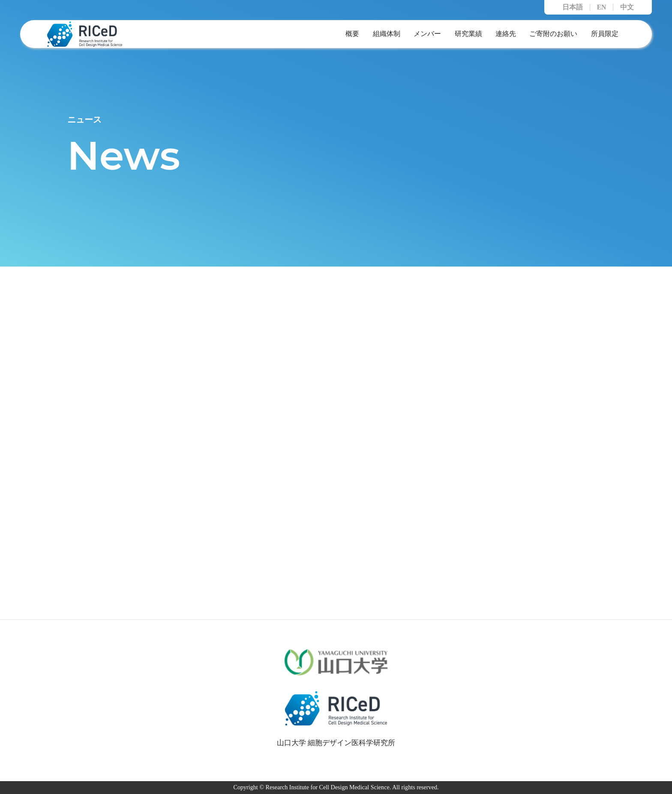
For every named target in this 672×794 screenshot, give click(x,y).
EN (602, 7)
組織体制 (387, 34)
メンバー (427, 34)
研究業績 (468, 34)
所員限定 (605, 34)
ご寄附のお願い (553, 34)
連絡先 (506, 34)
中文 (627, 7)
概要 (352, 34)
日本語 (573, 7)
